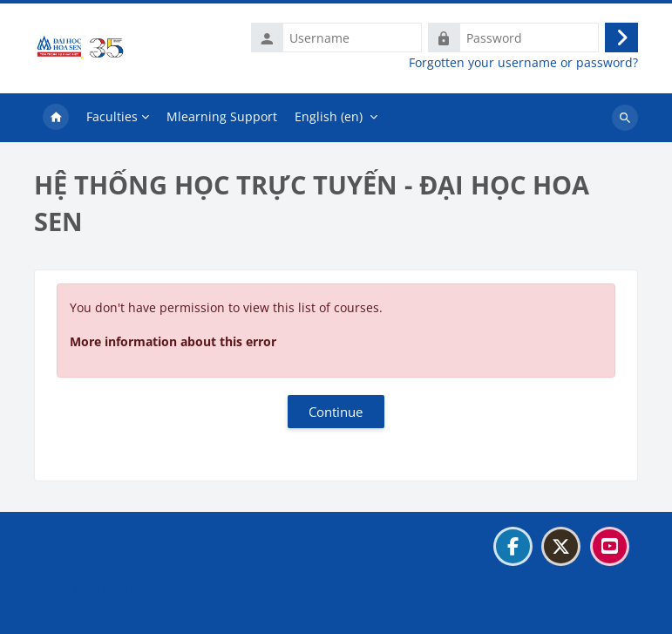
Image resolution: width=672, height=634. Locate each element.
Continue (336, 412)
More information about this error (173, 341)
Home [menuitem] (56, 118)
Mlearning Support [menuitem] (222, 116)
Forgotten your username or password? (523, 63)
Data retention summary (114, 589)
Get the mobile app (99, 611)
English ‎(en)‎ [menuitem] (329, 116)
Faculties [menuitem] (112, 116)
